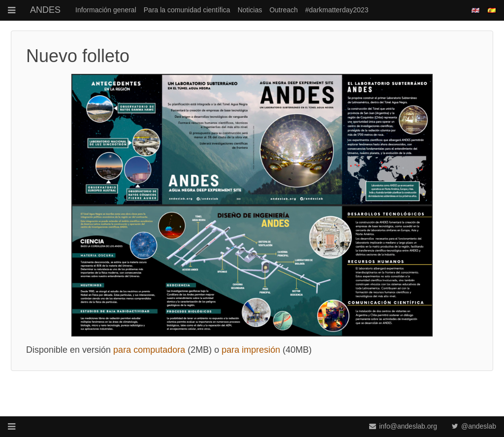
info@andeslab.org (403, 426)
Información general (106, 10)
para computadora (149, 350)
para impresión (251, 350)
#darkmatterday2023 (337, 10)
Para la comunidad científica (187, 10)
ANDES (45, 10)
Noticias (250, 10)
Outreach (283, 10)
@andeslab (474, 426)
